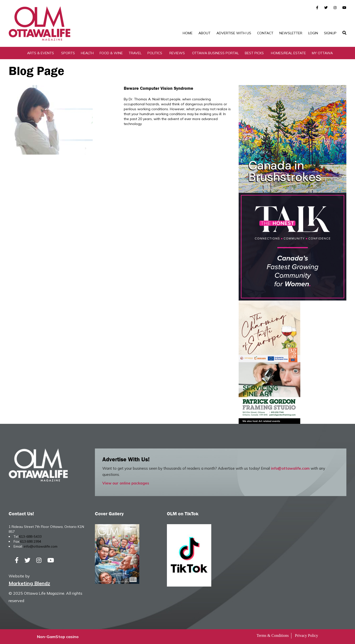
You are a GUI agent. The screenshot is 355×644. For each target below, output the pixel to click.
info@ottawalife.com (290, 468)
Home (188, 33)
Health (87, 53)
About (204, 33)
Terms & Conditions (273, 635)
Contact (265, 33)
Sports (68, 53)
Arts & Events (41, 53)
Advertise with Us (234, 33)
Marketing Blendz (29, 583)
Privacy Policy (306, 635)
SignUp (330, 33)
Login (313, 33)
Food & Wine (111, 53)
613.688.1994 (31, 541)
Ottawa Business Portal (215, 53)
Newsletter (291, 33)
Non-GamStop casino (58, 637)
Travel (135, 53)
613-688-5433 (30, 537)
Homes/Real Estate (288, 53)
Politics (155, 53)
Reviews (177, 53)
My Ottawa (322, 53)
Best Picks (254, 53)
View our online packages (126, 483)
